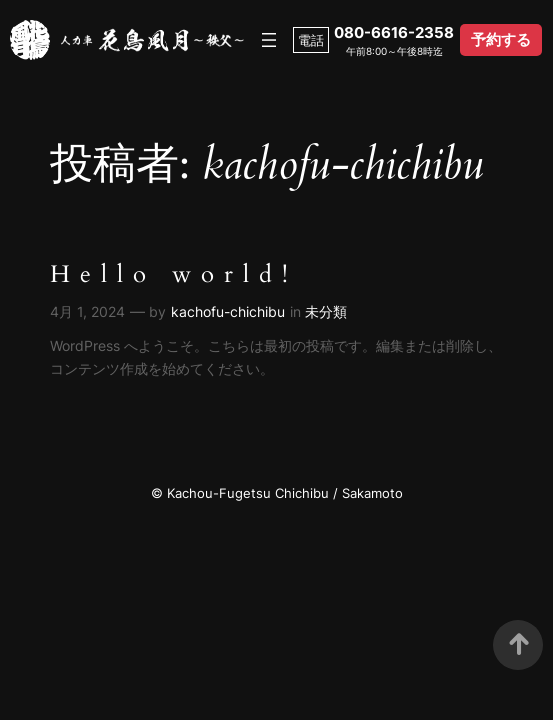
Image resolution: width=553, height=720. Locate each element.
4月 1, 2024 (87, 311)
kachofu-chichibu (228, 311)
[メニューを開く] (269, 40)
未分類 (326, 311)
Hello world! (174, 275)
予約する (501, 39)
